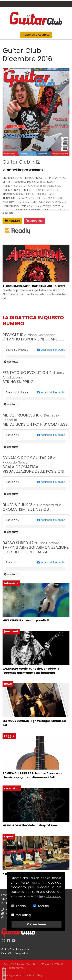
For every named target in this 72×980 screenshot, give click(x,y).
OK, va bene (37, 924)
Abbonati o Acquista (36, 35)
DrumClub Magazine (15, 953)
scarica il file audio (51, 350)
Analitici (44, 906)
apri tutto (11, 362)
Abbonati (34, 221)
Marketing (23, 915)
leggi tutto (8, 213)
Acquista (12, 221)
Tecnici (21, 906)
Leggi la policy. (50, 896)
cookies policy (33, 975)
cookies (4, 974)
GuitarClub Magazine (15, 949)
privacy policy (12, 975)
